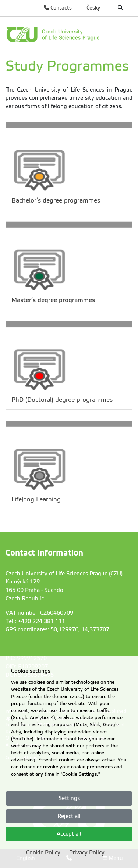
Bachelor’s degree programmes (56, 201)
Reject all (69, 816)
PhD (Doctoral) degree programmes (62, 400)
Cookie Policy (43, 853)
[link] (69, 34)
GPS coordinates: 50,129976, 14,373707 (57, 629)
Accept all (69, 834)
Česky (93, 8)
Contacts (58, 8)
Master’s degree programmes (53, 300)
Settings (69, 798)
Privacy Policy (87, 853)
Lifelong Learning (36, 499)
